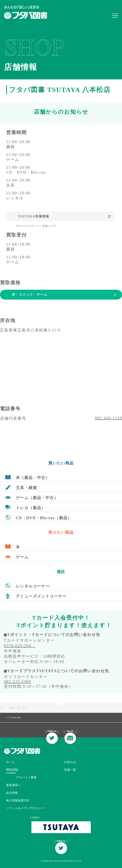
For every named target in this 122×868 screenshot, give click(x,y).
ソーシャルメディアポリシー (25, 808)
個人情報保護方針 (18, 800)
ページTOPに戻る (13, 718)
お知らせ (70, 762)
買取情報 (12, 770)
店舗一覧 (70, 770)
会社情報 (12, 793)
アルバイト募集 (26, 777)
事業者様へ (13, 785)
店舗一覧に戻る (14, 708)
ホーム (10, 762)
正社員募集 (11, 773)
